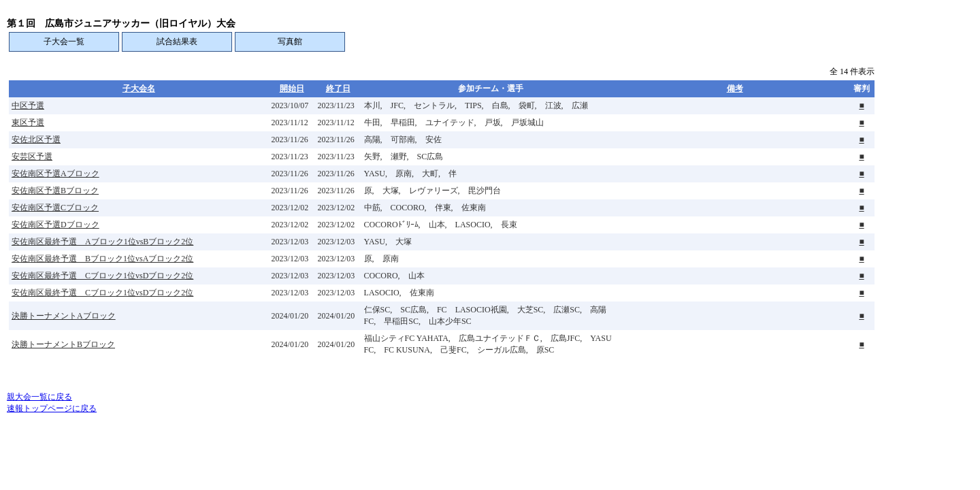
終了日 (338, 88)
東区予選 (28, 122)
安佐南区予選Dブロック (55, 225)
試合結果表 (177, 42)
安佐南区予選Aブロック (55, 174)
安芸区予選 (32, 157)
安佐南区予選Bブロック (55, 191)
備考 (735, 88)
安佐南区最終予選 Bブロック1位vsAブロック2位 (102, 259)
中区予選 (28, 105)
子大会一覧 (64, 42)
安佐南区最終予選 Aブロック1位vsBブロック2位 (102, 242)
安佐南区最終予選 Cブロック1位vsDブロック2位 (102, 276)
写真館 (290, 42)
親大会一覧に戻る (39, 397)
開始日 (292, 88)
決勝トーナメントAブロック (64, 316)
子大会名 (139, 88)
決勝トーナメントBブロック (63, 344)
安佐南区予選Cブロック (55, 208)
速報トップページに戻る (52, 408)
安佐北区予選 (36, 140)
